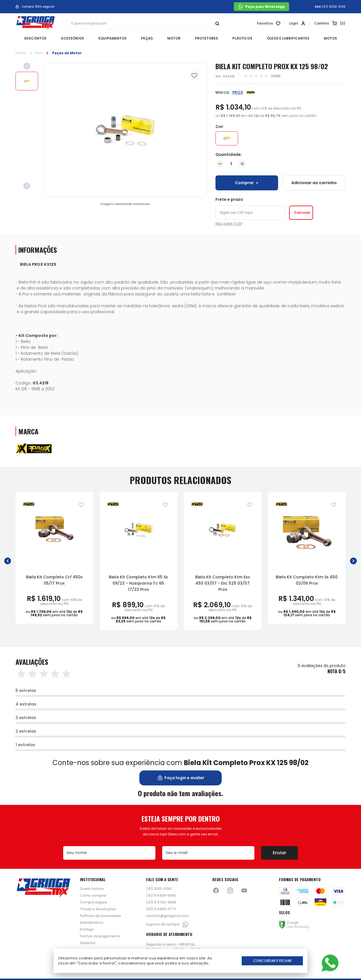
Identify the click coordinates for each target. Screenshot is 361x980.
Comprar (247, 183)
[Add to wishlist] (194, 75)
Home (21, 53)
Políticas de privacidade (100, 916)
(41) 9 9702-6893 (161, 902)
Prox (39, 53)
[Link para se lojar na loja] (297, 23)
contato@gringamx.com (168, 916)
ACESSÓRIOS (72, 38)
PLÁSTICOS (242, 38)
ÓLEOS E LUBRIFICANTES (288, 38)
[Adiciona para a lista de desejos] (81, 505)
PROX (238, 92)
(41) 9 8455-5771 (161, 909)
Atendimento (92, 923)
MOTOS (330, 38)
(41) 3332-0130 (334, 7)
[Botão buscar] (217, 23)
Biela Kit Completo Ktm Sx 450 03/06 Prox (307, 580)
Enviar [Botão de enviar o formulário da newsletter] (279, 853)
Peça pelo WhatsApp (261, 7)
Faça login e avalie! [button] (181, 778)
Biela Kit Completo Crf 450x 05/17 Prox (54, 580)
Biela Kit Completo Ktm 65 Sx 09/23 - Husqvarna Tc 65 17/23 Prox (138, 583)
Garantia (88, 943)
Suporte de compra (167, 925)
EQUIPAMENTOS (113, 38)
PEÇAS (147, 38)
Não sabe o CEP (229, 224)
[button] (8, 561)
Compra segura (93, 902)
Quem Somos (92, 889)
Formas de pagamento (100, 936)
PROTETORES (206, 38)
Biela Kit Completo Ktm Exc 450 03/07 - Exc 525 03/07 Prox (223, 583)
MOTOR (174, 38)
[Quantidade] (231, 164)
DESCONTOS (35, 38)
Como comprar (93, 896)
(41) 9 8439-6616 (161, 896)
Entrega (87, 929)
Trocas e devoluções (98, 909)
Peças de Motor (67, 53)
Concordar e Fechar (272, 961)
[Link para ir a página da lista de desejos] (269, 23)
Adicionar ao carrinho (314, 183)
